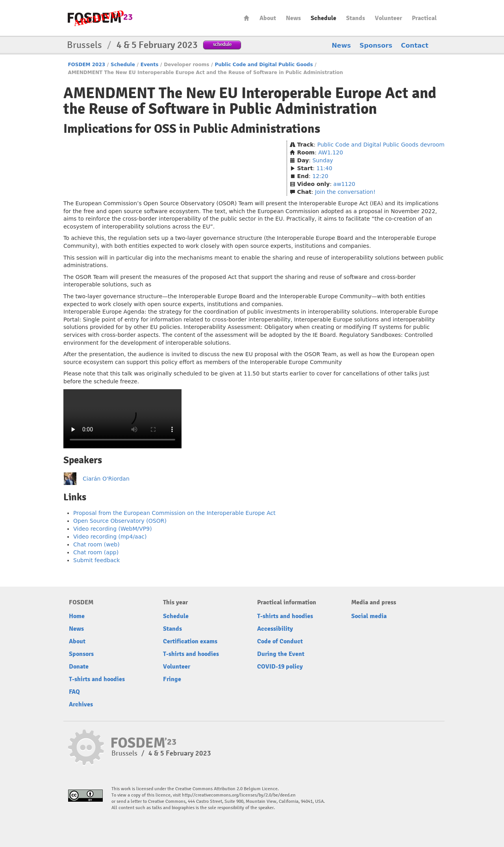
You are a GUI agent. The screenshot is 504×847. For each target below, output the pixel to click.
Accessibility (275, 629)
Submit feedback (96, 560)
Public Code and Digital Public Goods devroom (381, 145)
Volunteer (388, 18)
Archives (81, 704)
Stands (356, 18)
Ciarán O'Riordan (106, 479)
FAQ (74, 692)
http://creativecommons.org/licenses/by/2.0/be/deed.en (239, 795)
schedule (222, 44)
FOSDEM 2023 (86, 65)
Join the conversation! (345, 192)
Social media (369, 616)
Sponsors (376, 46)
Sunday (322, 160)
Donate (79, 667)
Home (246, 18)
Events (150, 65)
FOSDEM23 (100, 18)
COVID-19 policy (280, 667)
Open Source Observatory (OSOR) (120, 521)
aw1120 (345, 184)
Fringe (172, 679)
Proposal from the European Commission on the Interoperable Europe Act (174, 513)
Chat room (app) (96, 552)
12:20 (320, 176)
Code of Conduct (280, 641)
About (268, 18)
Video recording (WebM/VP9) (113, 529)
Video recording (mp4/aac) (110, 537)
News (293, 18)
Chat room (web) (96, 544)
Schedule (323, 18)
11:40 (324, 168)
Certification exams (190, 641)
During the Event (281, 654)
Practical (424, 18)
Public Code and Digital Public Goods (264, 65)
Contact (415, 46)
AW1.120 (331, 152)
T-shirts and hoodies (97, 679)
